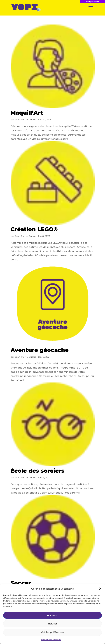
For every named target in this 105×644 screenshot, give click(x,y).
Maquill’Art (27, 113)
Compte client (93, 2)
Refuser (53, 624)
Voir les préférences (52, 632)
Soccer (21, 583)
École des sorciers (37, 471)
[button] (100, 589)
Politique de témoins (51, 640)
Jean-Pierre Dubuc (25, 120)
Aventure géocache (40, 350)
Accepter (52, 615)
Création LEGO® (34, 229)
